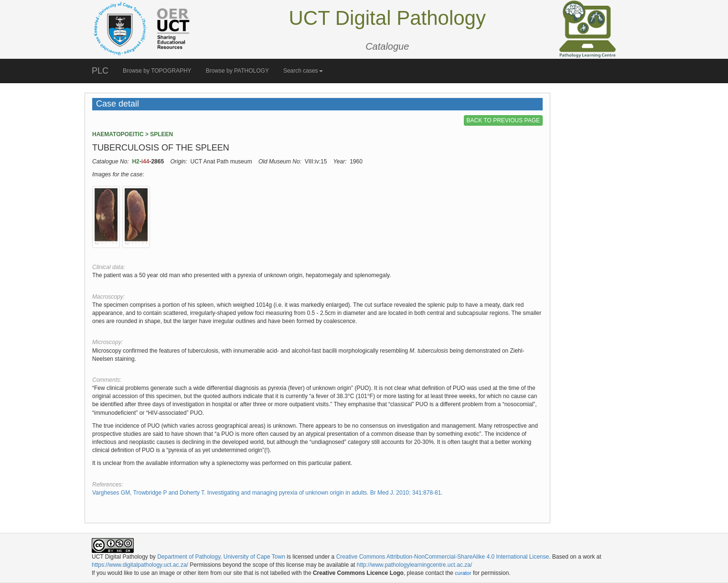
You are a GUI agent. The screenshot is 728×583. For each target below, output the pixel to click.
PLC (100, 71)
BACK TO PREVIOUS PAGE (503, 120)
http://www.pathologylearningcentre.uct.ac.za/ (414, 565)
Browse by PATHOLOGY (237, 71)
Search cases (303, 71)
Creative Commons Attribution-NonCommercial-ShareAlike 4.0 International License (443, 557)
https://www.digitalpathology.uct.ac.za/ (140, 565)
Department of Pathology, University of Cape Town (221, 557)
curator (463, 573)
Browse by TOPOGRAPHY (157, 71)
